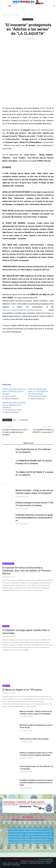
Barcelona (6, 686)
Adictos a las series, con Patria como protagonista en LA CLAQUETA (14, 405)
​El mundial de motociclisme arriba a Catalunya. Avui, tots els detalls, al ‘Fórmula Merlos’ (26, 571)
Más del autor (29, 443)
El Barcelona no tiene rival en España (34, 739)
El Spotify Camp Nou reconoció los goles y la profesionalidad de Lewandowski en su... (34, 518)
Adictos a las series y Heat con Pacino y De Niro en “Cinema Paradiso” (14, 391)
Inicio (4, 15)
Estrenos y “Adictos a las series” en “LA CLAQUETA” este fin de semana (38, 391)
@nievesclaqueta (14, 15)
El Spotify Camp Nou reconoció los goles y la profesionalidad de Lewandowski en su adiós (36, 783)
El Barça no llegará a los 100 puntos (22, 690)
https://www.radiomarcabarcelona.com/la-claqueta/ (22, 310)
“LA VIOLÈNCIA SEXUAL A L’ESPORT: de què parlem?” (43, 431)
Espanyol (6, 626)
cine (15, 420)
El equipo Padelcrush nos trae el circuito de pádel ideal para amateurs (15, 432)
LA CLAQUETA (23, 420)
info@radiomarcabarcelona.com (28, 820)
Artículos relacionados (12, 443)
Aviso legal (10, 859)
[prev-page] (4, 484)
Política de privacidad (23, 859)
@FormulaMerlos (8, 564)
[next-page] (8, 484)
